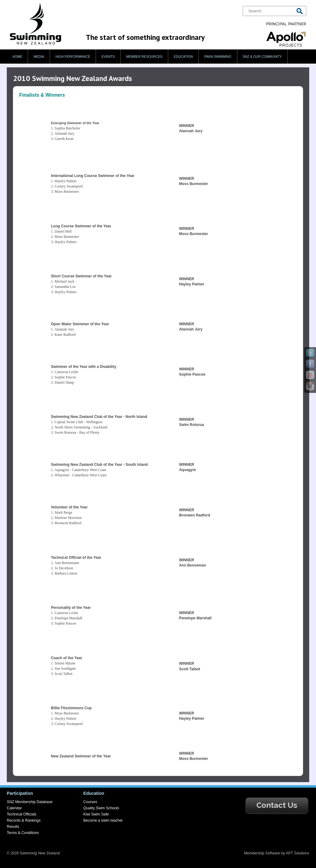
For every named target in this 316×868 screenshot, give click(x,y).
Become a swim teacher (103, 820)
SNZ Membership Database (30, 802)
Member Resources (144, 57)
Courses (90, 802)
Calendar (14, 808)
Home (17, 57)
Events (108, 57)
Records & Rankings (24, 820)
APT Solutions (297, 853)
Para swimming (218, 57)
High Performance (73, 57)
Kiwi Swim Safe (96, 814)
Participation (20, 793)
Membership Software (262, 853)
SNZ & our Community (262, 57)
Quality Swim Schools (101, 808)
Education (183, 57)
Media (39, 57)
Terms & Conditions (23, 833)
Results (13, 827)
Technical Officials (22, 814)
